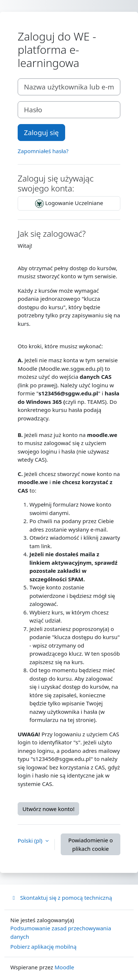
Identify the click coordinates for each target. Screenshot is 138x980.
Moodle (64, 967)
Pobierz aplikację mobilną (43, 946)
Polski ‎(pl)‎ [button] (31, 840)
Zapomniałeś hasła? (43, 151)
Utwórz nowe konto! (48, 809)
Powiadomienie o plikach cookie (90, 844)
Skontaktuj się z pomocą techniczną (61, 898)
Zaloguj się (41, 132)
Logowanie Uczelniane (69, 204)
